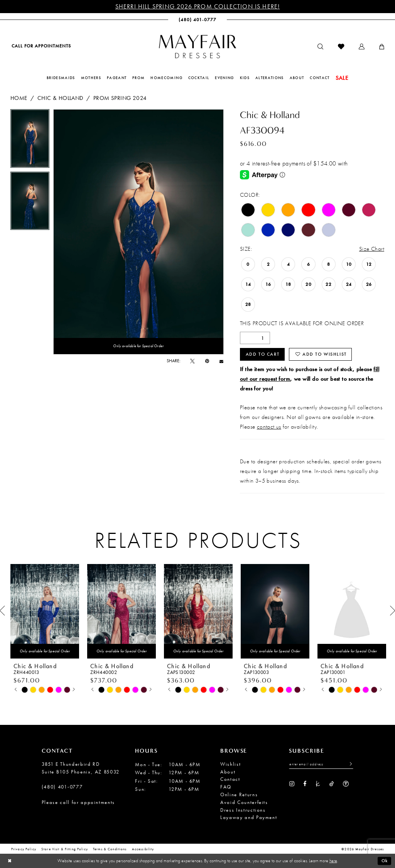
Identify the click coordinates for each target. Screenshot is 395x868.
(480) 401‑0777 (62, 787)
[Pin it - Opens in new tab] (207, 361)
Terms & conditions (110, 849)
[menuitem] (41, 46)
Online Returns (239, 795)
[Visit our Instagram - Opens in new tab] (292, 784)
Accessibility (143, 849)
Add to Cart (262, 354)
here (333, 861)
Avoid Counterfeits (244, 802)
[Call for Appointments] (41, 46)
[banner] (197, 46)
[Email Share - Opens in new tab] (221, 361)
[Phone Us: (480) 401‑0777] (197, 20)
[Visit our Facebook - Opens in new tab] (305, 784)
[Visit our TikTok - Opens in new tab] (332, 784)
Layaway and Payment (249, 817)
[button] (362, 47)
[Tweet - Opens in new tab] (192, 361)
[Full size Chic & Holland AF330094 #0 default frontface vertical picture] (138, 232)
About (228, 772)
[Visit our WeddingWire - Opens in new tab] (346, 784)
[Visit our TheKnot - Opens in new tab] (318, 784)
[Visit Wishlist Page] (341, 47)
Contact (230, 779)
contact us (269, 426)
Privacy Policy (24, 849)
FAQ (226, 787)
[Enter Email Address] (321, 765)
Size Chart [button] (372, 249)
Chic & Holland (60, 98)
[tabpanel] (30, 140)
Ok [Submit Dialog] (384, 861)
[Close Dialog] (10, 861)
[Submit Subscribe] (349, 765)
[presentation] (45, 611)
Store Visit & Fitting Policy (65, 849)
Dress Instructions (243, 810)
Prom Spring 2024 (120, 98)
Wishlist (230, 764)
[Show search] (320, 47)
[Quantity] (255, 338)
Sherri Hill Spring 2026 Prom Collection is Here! (198, 6)
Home (19, 98)
